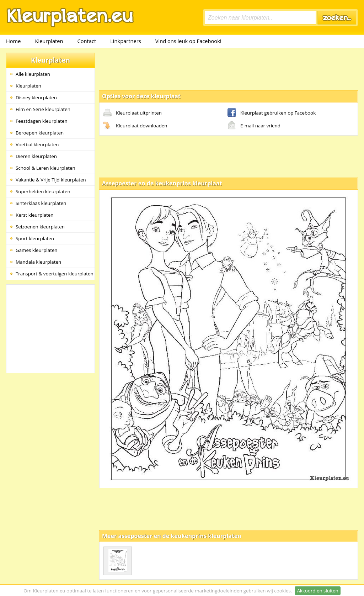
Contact (87, 41)
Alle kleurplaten (33, 74)
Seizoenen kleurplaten (40, 227)
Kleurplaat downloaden (135, 126)
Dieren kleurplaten (36, 156)
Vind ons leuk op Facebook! (188, 41)
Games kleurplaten (37, 250)
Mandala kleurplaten (38, 262)
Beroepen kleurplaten (40, 133)
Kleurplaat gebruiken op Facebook (272, 113)
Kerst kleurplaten (34, 215)
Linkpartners (126, 41)
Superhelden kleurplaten (43, 191)
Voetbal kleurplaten (37, 144)
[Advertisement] (229, 69)
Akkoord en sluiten (317, 591)
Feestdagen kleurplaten (42, 121)
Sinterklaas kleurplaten (41, 203)
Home (13, 41)
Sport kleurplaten (35, 238)
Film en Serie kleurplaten (43, 109)
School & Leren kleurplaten (45, 168)
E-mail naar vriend (254, 126)
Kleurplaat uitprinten (132, 113)
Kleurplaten (49, 41)
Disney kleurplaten (36, 97)
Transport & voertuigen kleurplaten (55, 274)
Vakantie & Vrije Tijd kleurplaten (51, 180)
